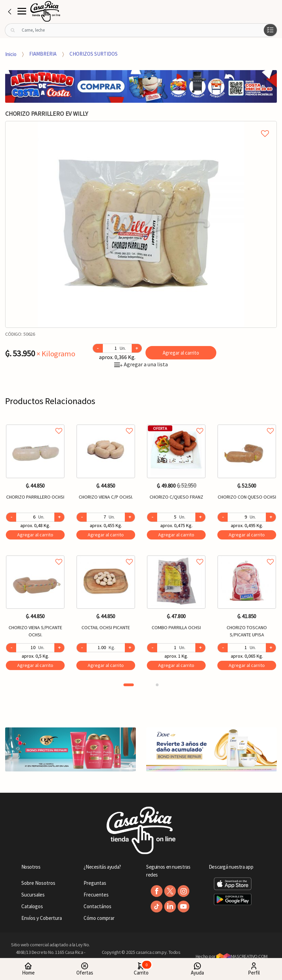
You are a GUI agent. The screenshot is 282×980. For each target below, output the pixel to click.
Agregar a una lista (141, 364)
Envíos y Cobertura (42, 918)
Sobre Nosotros (38, 883)
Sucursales (33, 895)
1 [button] (129, 685)
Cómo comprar (99, 918)
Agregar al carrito (181, 353)
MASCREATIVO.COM (242, 956)
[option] (141, 224)
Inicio (11, 54)
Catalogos (32, 906)
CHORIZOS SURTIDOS (94, 54)
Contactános (97, 906)
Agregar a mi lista (141, 126)
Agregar (35, 535)
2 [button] (157, 685)
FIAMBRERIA (43, 54)
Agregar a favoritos (35, 423)
